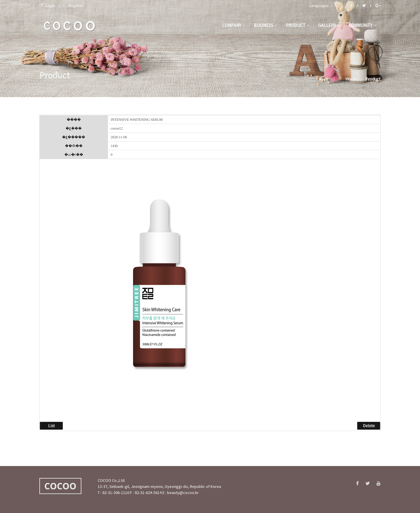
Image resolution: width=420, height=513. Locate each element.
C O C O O (69, 26)
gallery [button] (329, 26)
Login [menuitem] (47, 6)
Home (351, 79)
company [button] (234, 26)
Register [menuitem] (73, 6)
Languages (321, 6)
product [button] (298, 26)
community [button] (362, 26)
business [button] (265, 26)
